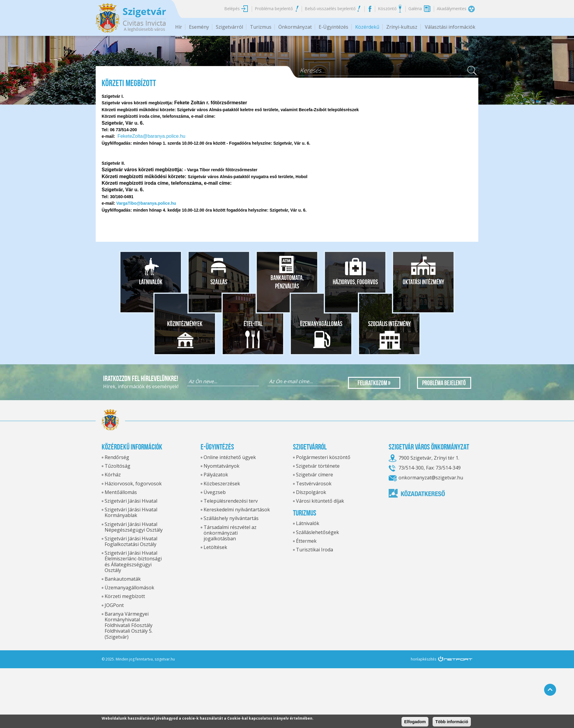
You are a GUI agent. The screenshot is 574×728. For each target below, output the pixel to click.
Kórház (113, 475)
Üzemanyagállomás (321, 324)
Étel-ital (253, 324)
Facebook (370, 9)
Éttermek (306, 541)
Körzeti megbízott (125, 596)
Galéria (415, 9)
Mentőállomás (121, 492)
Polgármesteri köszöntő (323, 457)
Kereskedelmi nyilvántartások (237, 510)
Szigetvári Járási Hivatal (131, 501)
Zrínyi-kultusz (402, 27)
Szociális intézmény (389, 324)
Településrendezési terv (231, 501)
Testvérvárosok (314, 484)
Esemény (199, 27)
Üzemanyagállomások (129, 588)
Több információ (452, 722)
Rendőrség (117, 457)
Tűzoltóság (117, 466)
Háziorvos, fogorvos (355, 282)
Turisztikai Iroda (315, 550)
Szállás (219, 282)
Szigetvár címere (315, 475)
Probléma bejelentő (274, 9)
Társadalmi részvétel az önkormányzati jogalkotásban (230, 533)
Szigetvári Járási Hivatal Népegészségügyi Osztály (134, 527)
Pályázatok (216, 475)
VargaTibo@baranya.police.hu (146, 203)
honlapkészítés (423, 659)
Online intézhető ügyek (230, 457)
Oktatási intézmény (423, 282)
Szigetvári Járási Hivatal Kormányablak (131, 512)
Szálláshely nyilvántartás (231, 518)
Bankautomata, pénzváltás (287, 282)
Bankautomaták (123, 579)
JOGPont (114, 605)
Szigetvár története (318, 466)
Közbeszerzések (222, 484)
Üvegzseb (215, 492)
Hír (179, 27)
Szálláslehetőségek (317, 532)
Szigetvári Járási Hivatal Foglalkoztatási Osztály (131, 541)
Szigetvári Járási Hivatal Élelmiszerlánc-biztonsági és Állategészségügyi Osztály (133, 562)
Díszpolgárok (311, 492)
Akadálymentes (452, 9)
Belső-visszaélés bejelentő (330, 9)
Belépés (232, 9)
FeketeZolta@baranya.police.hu (151, 136)
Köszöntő (387, 9)
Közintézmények (185, 324)
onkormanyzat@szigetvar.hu (431, 478)
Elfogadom (415, 722)
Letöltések (215, 547)
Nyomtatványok (222, 466)
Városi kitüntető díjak (320, 501)
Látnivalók (151, 282)
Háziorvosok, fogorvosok (133, 484)
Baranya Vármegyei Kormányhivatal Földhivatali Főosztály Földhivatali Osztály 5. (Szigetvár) (129, 625)
